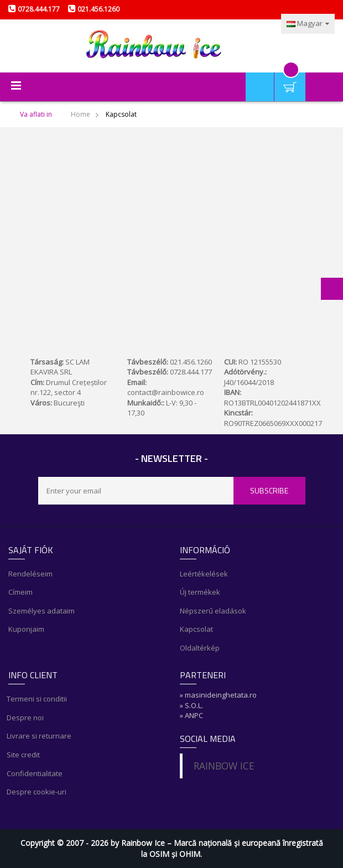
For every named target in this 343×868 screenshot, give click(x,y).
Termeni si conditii (38, 699)
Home (80, 114)
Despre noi (26, 718)
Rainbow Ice (143, 843)
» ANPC (191, 715)
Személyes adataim (41, 611)
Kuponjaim (26, 629)
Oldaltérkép (200, 648)
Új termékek (200, 592)
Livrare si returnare (40, 736)
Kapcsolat (196, 629)
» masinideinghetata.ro (218, 695)
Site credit (24, 755)
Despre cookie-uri (37, 792)
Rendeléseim (30, 574)
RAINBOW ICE (224, 766)
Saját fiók (260, 77)
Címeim (20, 592)
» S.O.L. (191, 705)
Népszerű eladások (213, 611)
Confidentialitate (35, 773)
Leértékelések (204, 574)
